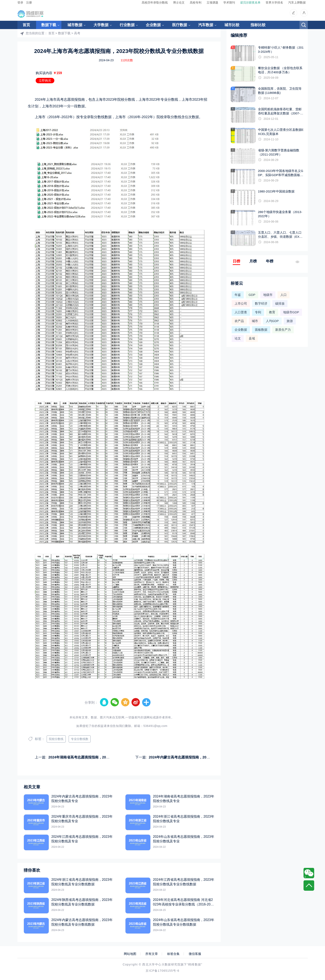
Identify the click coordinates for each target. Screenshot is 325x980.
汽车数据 (206, 25)
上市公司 (241, 303)
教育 (272, 312)
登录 (20, 2)
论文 (238, 338)
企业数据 (153, 25)
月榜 (253, 261)
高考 (77, 33)
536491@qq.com (155, 726)
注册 (29, 2)
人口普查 (241, 312)
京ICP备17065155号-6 (162, 971)
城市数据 (75, 25)
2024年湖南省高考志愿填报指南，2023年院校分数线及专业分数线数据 (104, 757)
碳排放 (280, 303)
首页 (26, 25)
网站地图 (130, 954)
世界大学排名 (274, 2)
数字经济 (261, 303)
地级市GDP (291, 312)
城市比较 (232, 25)
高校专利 (196, 2)
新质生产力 (283, 330)
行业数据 (127, 25)
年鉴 (238, 295)
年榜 (270, 261)
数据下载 (49, 25)
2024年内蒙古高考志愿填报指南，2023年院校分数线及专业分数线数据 (204, 757)
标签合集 (173, 954)
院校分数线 (56, 739)
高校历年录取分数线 (155, 2)
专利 (258, 312)
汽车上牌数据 (297, 2)
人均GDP (272, 321)
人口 (284, 295)
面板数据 (261, 330)
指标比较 (258, 25)
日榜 (236, 261)
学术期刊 (229, 2)
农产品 (239, 321)
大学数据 (101, 25)
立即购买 (45, 80)
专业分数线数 (80, 739)
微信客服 (195, 954)
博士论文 (179, 2)
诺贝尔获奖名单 (250, 2)
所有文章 (152, 954)
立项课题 (212, 2)
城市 (255, 321)
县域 (252, 338)
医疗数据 (180, 25)
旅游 (290, 321)
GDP (252, 295)
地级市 (268, 295)
